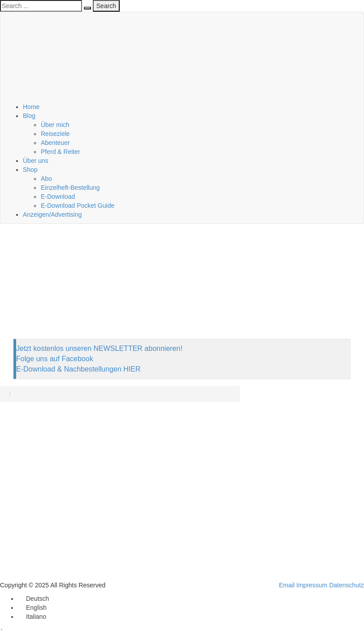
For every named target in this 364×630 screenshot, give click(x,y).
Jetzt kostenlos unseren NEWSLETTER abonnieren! (99, 348)
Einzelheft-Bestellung (70, 188)
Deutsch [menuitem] (37, 599)
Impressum (312, 585)
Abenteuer (55, 143)
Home (31, 107)
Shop (30, 170)
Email (287, 585)
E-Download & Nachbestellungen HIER (78, 369)
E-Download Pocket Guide (78, 206)
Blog (29, 116)
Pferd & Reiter (61, 152)
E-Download (58, 197)
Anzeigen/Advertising (52, 214)
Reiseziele (55, 134)
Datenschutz (347, 585)
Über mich (55, 125)
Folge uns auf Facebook (55, 359)
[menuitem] (33, 599)
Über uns (36, 161)
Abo (46, 179)
